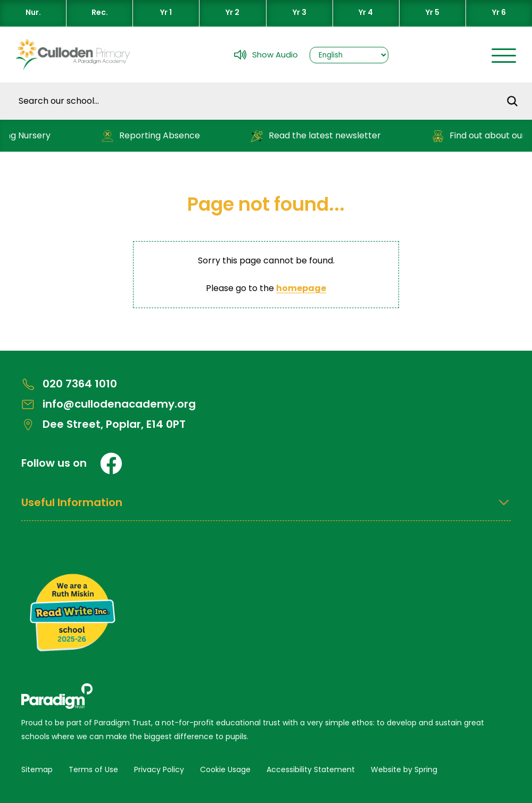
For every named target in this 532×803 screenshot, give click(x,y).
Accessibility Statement (311, 769)
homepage (301, 288)
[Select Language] (349, 55)
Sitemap (37, 769)
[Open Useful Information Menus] (266, 508)
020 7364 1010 (69, 384)
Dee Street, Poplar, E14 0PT (103, 424)
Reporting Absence (153, 136)
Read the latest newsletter (318, 136)
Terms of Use (93, 769)
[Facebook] (111, 463)
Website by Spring (404, 769)
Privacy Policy (159, 769)
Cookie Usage (225, 769)
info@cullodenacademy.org (109, 404)
